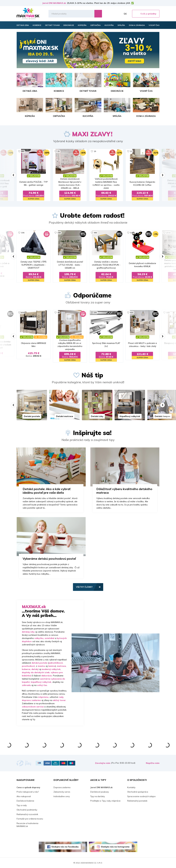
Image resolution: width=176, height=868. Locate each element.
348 (59, 233)
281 (95, 312)
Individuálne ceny (62, 796)
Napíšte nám (153, 763)
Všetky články (84, 587)
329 (168, 312)
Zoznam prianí (112, 14)
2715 (168, 233)
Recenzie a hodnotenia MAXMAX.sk (27, 825)
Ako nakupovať (24, 796)
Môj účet (119, 14)
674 (23, 312)
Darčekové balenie (25, 801)
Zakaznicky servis (62, 792)
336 (23, 233)
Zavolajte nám (103, 763)
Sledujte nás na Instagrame (115, 847)
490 (95, 233)
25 (59, 151)
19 (95, 151)
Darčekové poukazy (100, 792)
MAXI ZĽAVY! (92, 134)
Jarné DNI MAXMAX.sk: (54, 3)
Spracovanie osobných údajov (141, 796)
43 (167, 151)
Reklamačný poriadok (137, 801)
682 (23, 151)
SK (125, 14)
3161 (132, 233)
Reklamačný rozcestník (27, 814)
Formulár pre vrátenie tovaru (30, 819)
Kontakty (131, 787)
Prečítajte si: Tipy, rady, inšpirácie (105, 801)
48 (59, 312)
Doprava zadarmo (62, 787)
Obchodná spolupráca (138, 792)
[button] (14, 175)
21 (131, 151)
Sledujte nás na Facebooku (65, 847)
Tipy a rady (22, 805)
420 (132, 312)
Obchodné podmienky (27, 810)
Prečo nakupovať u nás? (28, 792)
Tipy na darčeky (98, 796)
